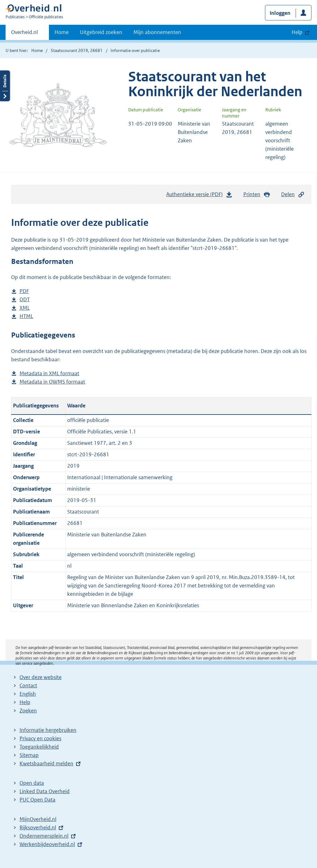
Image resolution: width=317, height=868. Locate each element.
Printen (257, 194)
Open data (32, 783)
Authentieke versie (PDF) (199, 196)
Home (62, 32)
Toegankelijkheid (39, 747)
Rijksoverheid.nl (38, 827)
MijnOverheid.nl (38, 819)
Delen (293, 194)
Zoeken (28, 711)
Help (25, 702)
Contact (28, 685)
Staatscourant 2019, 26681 (77, 50)
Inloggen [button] (280, 13)
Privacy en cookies (40, 738)
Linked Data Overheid (45, 791)
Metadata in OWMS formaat (52, 382)
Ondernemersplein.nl (44, 836)
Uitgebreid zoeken (101, 32)
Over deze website (41, 677)
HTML (26, 316)
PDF (24, 291)
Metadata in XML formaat (49, 374)
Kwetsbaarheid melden (46, 763)
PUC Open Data (37, 800)
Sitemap (29, 755)
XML (25, 308)
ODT (25, 300)
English (28, 694)
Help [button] (297, 32)
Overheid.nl (24, 34)
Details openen (5, 86)
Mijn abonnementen (157, 32)
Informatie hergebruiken (48, 730)
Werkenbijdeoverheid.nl (47, 844)
